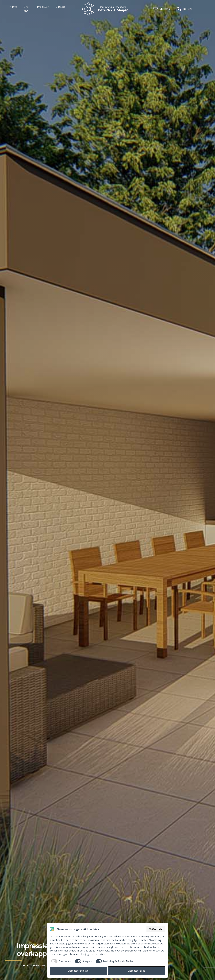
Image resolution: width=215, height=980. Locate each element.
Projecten (43, 7)
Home (13, 7)
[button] (161, 9)
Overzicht (156, 929)
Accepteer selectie (78, 971)
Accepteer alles (137, 971)
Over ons (27, 9)
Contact (60, 7)
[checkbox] (61, 961)
